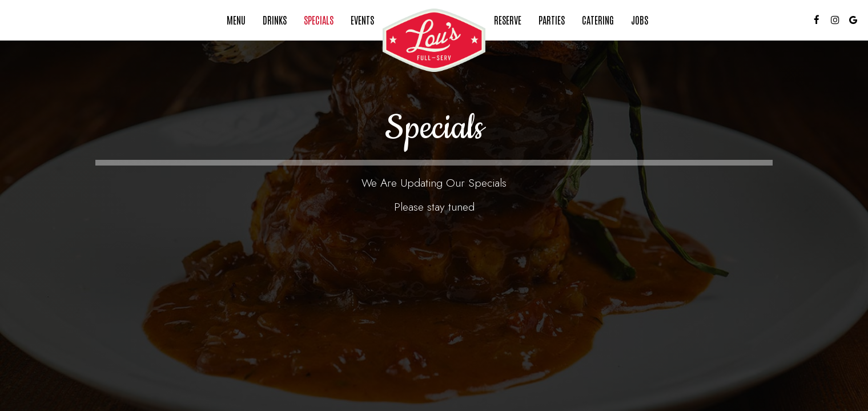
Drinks (275, 20)
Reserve (508, 20)
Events (362, 20)
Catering (598, 20)
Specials (319, 20)
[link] (434, 40)
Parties (552, 20)
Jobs (640, 20)
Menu (236, 20)
